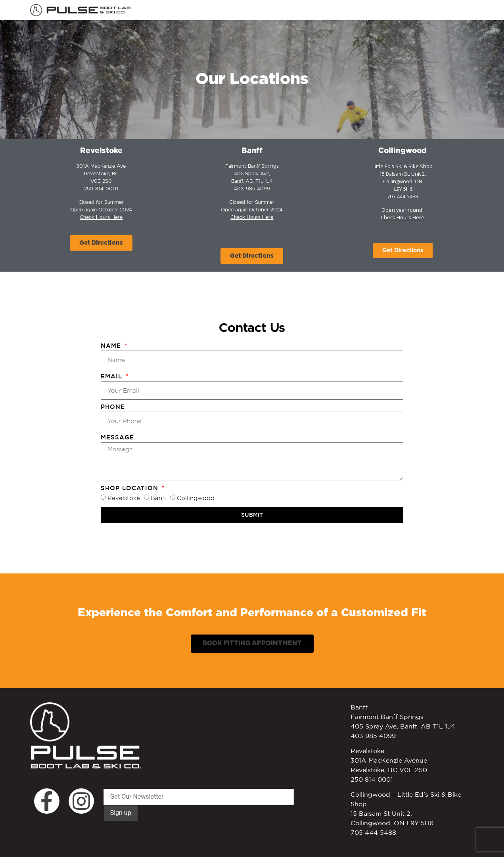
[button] (101, 243)
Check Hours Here (252, 218)
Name (112, 346)
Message (117, 437)
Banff (252, 151)
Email (113, 376)
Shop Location (131, 488)
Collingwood (402, 151)
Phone (113, 407)
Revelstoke (124, 498)
